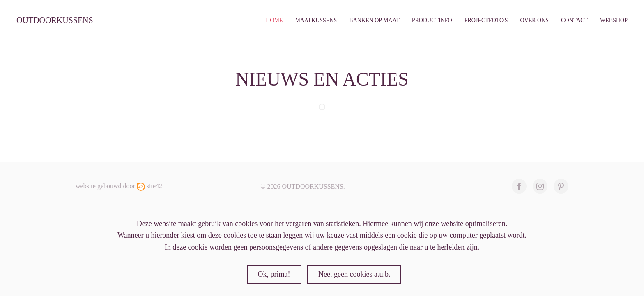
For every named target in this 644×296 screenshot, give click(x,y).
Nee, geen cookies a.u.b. (354, 274)
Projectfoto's (486, 20)
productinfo (432, 20)
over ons (534, 20)
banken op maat (374, 20)
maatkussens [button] (316, 20)
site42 (154, 186)
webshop (614, 20)
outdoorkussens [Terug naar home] (55, 20)
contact (574, 20)
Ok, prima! (274, 274)
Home (274, 20)
